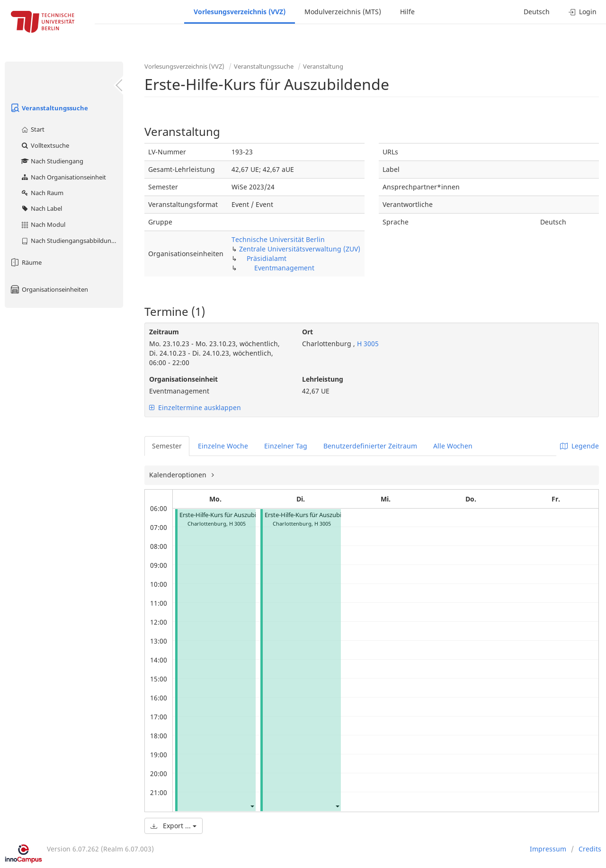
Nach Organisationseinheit (63, 177)
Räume (26, 262)
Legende (579, 446)
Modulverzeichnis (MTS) (343, 12)
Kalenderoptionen (179, 475)
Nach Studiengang (52, 161)
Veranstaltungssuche (49, 108)
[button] (252, 806)
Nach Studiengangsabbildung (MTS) (72, 241)
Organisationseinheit (183, 379)
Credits (590, 849)
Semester (167, 446)
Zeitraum (164, 332)
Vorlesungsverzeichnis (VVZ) (240, 12)
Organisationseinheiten (49, 289)
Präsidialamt (267, 258)
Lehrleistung (323, 379)
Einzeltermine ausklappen (195, 407)
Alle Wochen (453, 446)
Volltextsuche (45, 145)
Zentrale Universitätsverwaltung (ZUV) (300, 249)
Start (32, 129)
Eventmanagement (284, 268)
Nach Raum (42, 193)
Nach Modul (43, 224)
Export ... (174, 826)
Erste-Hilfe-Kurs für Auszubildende (227, 515)
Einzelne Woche (223, 446)
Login (583, 12)
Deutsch (537, 12)
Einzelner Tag (286, 446)
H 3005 (367, 344)
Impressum (548, 849)
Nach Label (41, 208)
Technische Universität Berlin (278, 239)
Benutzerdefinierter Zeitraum (370, 446)
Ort (307, 332)
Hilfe (407, 12)
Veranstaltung (323, 66)
